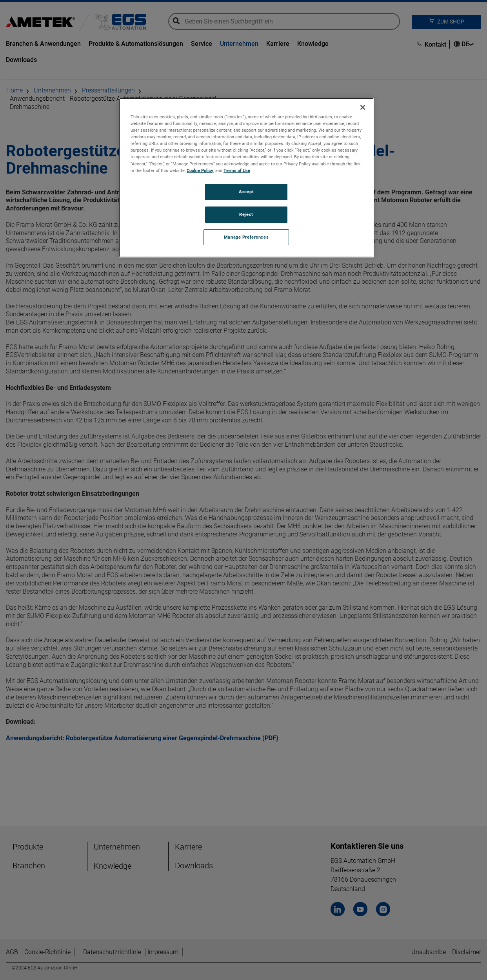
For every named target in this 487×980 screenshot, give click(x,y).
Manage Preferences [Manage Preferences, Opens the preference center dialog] (246, 237)
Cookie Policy (200, 170)
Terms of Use (237, 170)
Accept (246, 192)
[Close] (363, 107)
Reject (246, 214)
